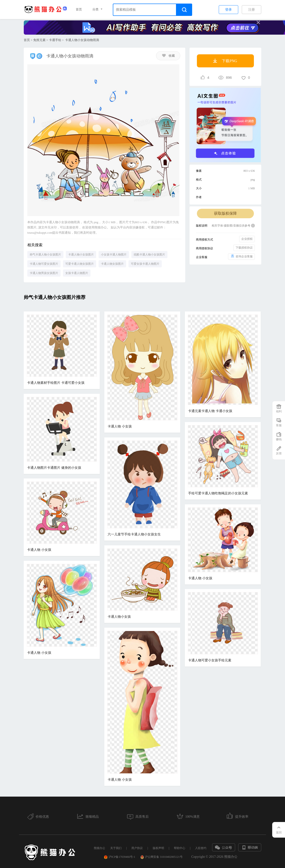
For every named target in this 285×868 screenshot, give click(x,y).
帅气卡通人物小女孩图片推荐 (55, 297)
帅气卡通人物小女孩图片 (45, 255)
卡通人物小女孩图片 (81, 255)
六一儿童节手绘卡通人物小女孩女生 (134, 534)
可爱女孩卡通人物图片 (145, 264)
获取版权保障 (225, 213)
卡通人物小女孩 (119, 617)
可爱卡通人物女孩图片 (80, 264)
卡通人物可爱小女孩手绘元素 (210, 660)
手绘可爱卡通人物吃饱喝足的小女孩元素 (218, 493)
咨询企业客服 (241, 256)
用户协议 (137, 848)
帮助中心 (180, 848)
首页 (79, 9)
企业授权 (247, 239)
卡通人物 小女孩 (120, 426)
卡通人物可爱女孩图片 (44, 264)
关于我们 (116, 848)
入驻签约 (201, 848)
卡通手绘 (55, 40)
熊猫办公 (100, 848)
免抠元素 (39, 40)
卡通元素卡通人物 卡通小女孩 (210, 411)
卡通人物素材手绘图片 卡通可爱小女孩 (56, 383)
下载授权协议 (244, 248)
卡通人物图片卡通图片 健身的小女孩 (54, 468)
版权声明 (158, 848)
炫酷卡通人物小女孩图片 (149, 255)
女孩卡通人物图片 (77, 273)
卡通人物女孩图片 (112, 264)
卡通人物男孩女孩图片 (44, 273)
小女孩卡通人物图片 (114, 255)
